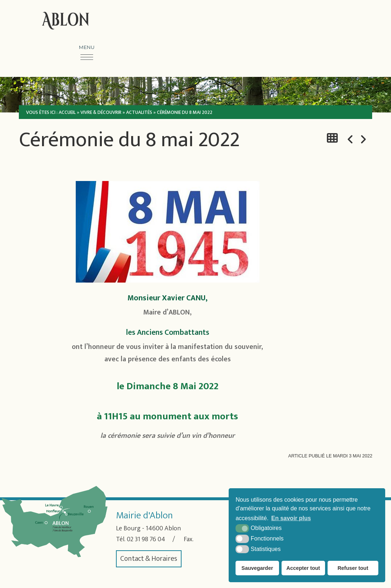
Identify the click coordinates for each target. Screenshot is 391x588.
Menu (87, 47)
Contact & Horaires (149, 558)
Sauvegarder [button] (257, 568)
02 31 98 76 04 (149, 539)
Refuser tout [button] (353, 568)
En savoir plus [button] (291, 518)
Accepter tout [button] (303, 568)
